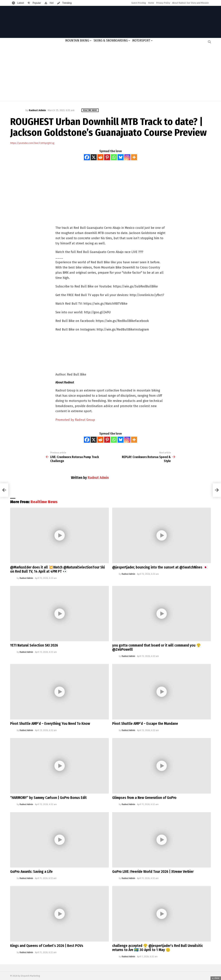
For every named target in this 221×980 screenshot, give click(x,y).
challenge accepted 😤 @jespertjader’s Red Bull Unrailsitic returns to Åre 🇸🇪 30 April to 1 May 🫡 (158, 948)
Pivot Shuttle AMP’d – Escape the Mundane (145, 724)
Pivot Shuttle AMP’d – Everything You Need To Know (50, 724)
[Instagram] (127, 157)
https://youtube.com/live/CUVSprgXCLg (32, 143)
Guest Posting (139, 3)
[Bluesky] (121, 157)
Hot (51, 3)
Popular (36, 3)
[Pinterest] (107, 157)
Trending (67, 3)
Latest (20, 3)
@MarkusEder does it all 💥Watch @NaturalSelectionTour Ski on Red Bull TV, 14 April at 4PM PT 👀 (57, 569)
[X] (94, 157)
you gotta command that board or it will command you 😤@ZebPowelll (157, 647)
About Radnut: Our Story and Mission (190, 3)
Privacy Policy (163, 3)
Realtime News (44, 502)
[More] (134, 157)
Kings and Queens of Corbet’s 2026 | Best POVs (47, 946)
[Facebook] (87, 157)
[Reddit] (100, 157)
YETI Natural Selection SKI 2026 (34, 645)
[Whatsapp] (114, 157)
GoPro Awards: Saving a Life (31, 872)
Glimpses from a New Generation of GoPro (144, 798)
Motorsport (141, 40)
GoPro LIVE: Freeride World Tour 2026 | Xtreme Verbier (153, 872)
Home (151, 3)
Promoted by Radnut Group (75, 420)
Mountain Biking (77, 40)
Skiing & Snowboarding (111, 40)
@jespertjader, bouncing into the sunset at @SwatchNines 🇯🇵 (160, 567)
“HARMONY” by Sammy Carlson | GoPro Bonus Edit (48, 798)
